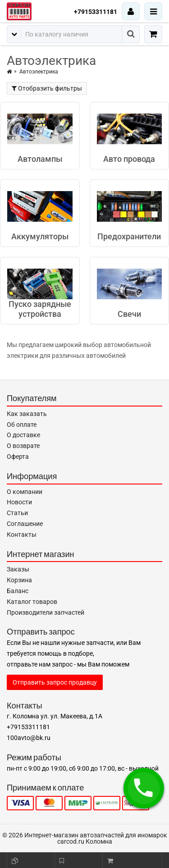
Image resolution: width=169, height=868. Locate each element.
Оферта (18, 457)
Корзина (19, 580)
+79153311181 (96, 12)
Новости (19, 502)
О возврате (23, 446)
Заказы (18, 569)
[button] (144, 788)
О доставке (23, 435)
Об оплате (22, 425)
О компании (25, 492)
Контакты (22, 535)
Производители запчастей (46, 612)
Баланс (18, 591)
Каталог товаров (32, 602)
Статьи (17, 513)
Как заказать (27, 414)
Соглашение (25, 524)
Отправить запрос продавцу (55, 682)
